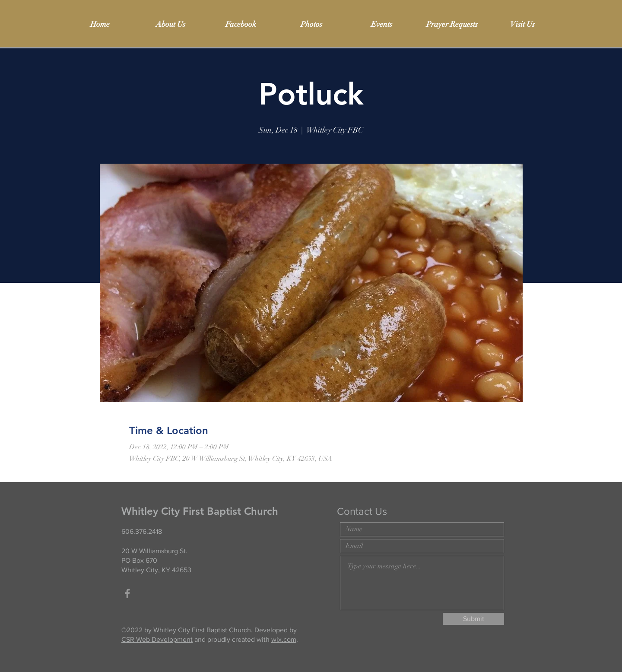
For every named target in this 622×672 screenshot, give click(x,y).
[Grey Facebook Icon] (127, 593)
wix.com (284, 639)
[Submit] (473, 619)
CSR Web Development (157, 639)
